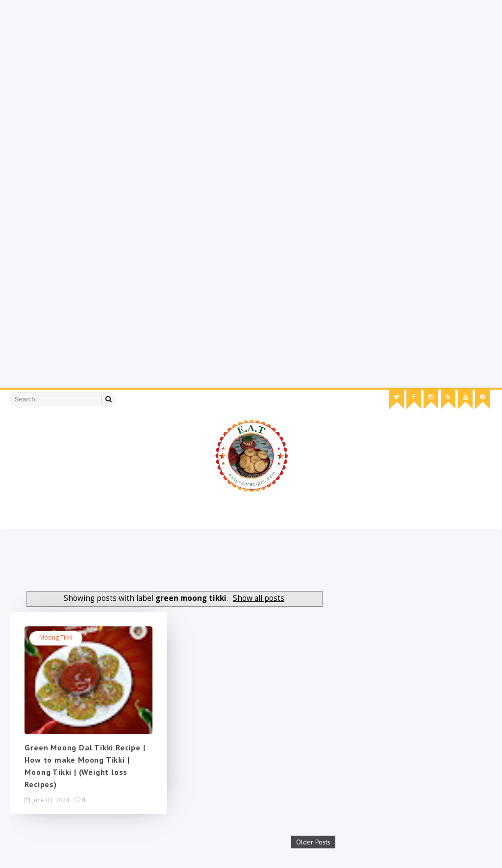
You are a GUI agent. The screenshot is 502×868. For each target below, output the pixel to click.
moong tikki (56, 637)
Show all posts (259, 598)
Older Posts (313, 840)
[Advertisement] (251, 69)
